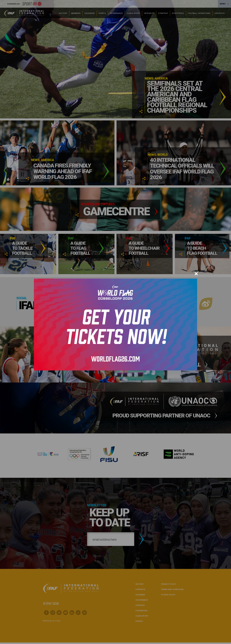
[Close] (196, 274)
